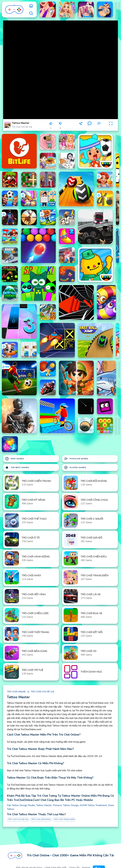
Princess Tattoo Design (66, 805)
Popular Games (76, 459)
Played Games (75, 467)
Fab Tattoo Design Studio (21, 805)
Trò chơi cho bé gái (22, 127)
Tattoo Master (44, 805)
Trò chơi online (16, 692)
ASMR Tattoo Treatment (93, 805)
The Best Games (17, 467)
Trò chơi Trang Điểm (64, 820)
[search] (31, 13)
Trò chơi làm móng (41, 820)
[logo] (14, 9)
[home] (31, 6)
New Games (14, 459)
